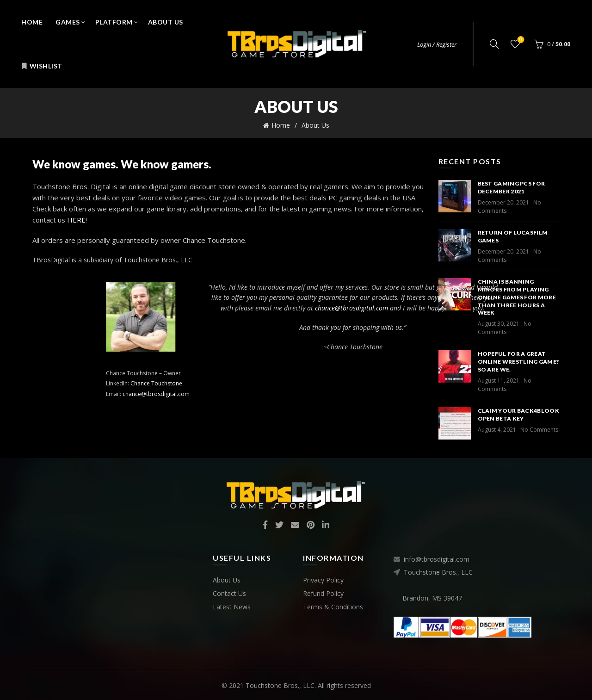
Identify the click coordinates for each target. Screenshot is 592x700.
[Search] (494, 44)
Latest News (232, 607)
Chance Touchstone (308, 383)
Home (32, 22)
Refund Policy (323, 593)
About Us (166, 22)
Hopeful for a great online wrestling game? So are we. (518, 362)
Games (68, 22)
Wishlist (42, 66)
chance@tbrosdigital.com (308, 394)
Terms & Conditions (333, 607)
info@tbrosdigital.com (437, 559)
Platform (114, 22)
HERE (76, 220)
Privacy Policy (323, 580)
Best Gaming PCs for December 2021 (512, 187)
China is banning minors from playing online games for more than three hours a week (517, 297)
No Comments (505, 328)
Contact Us (229, 593)
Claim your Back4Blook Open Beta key (518, 415)
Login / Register (437, 44)
